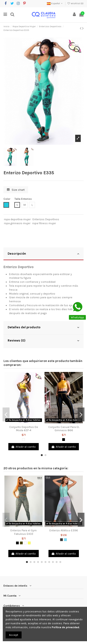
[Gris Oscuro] (61, 540)
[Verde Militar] (21, 543)
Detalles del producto (43, 327)
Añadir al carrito (24, 447)
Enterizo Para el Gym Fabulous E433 (24, 532)
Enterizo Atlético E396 (64, 530)
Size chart (16, 190)
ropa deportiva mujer (17, 219)
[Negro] (64, 440)
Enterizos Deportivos (46, 219)
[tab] (43, 254)
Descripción (43, 254)
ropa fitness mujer (44, 223)
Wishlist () (75, 3)
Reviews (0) (43, 341)
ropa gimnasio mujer (17, 223)
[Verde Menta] (65, 540)
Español (55, 3)
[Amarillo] (29, 543)
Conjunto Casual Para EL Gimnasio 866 (64, 429)
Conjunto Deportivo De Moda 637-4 (24, 429)
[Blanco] (23, 440)
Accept (14, 635)
